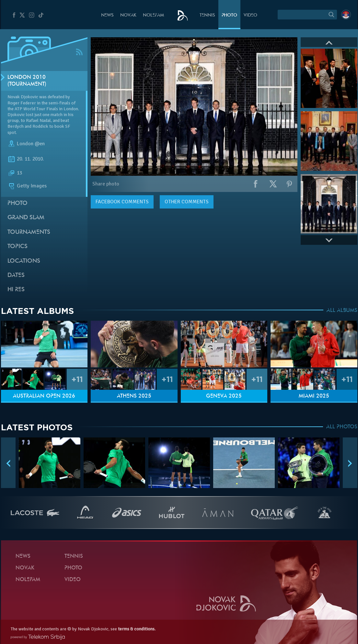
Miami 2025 (314, 396)
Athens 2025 (134, 396)
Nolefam (153, 15)
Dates (16, 275)
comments (122, 202)
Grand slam (26, 218)
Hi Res (16, 290)
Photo (229, 15)
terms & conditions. (137, 629)
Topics (17, 247)
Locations (24, 261)
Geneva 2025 (224, 396)
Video (250, 15)
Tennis (207, 15)
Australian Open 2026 (44, 396)
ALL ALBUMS (342, 311)
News (107, 15)
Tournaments (29, 232)
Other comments (187, 202)
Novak (128, 15)
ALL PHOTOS (342, 427)
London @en (31, 144)
